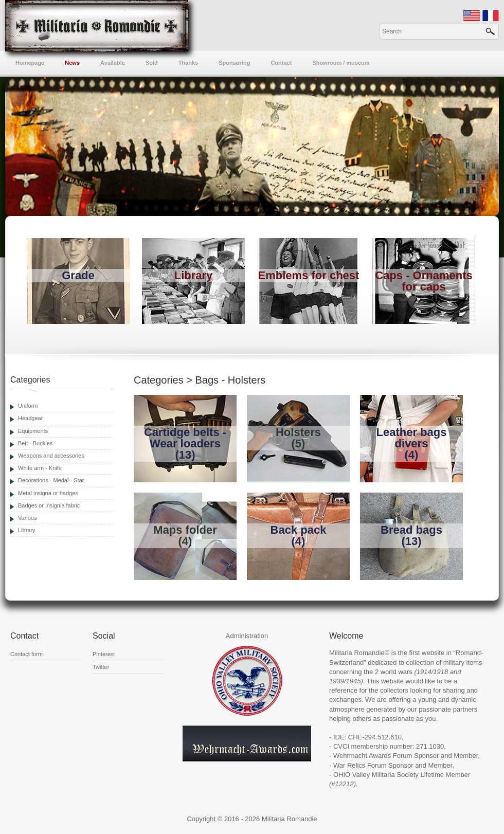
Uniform (28, 406)
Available (113, 63)
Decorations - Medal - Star (51, 480)
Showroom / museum (341, 63)
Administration (247, 636)
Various (27, 518)
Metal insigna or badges (48, 493)
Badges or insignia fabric (49, 505)
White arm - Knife (40, 468)
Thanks (188, 63)
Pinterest (104, 654)
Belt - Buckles (35, 443)
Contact (281, 63)
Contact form (26, 654)
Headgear (30, 418)
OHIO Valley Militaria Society (376, 775)
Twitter (101, 667)
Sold (152, 63)
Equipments (33, 431)
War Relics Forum (360, 765)
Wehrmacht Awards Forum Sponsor (386, 756)
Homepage (30, 63)
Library (27, 530)
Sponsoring (234, 63)
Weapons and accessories (51, 456)
